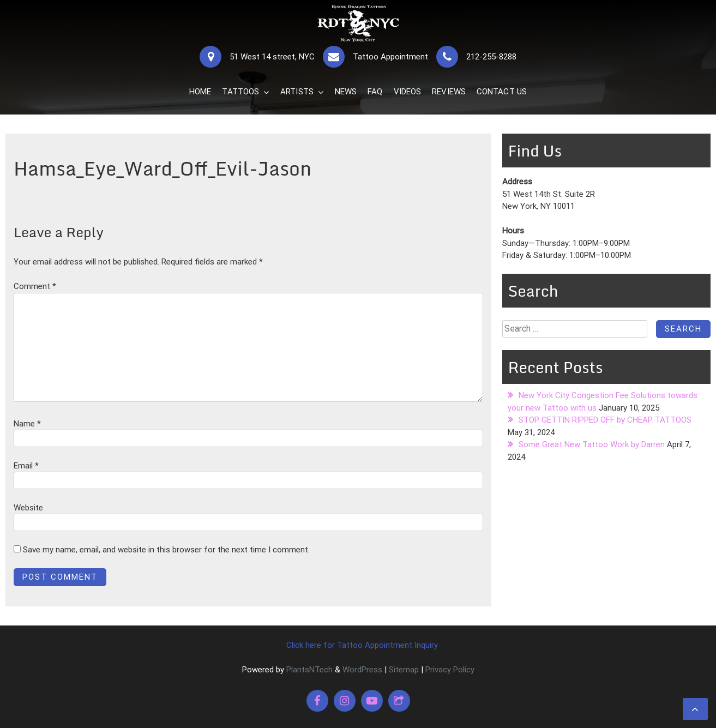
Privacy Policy (450, 670)
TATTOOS (240, 92)
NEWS (346, 92)
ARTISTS (297, 92)
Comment (35, 286)
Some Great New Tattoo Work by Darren (592, 444)
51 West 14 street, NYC (272, 57)
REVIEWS (449, 92)
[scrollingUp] (695, 709)
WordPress (362, 670)
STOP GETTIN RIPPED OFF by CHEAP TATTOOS (605, 420)
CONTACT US (502, 92)
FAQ (375, 92)
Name (27, 424)
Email (26, 466)
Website (28, 508)
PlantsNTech (308, 670)
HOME (200, 92)
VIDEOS (408, 92)
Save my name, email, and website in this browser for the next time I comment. (166, 550)
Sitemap (404, 670)
